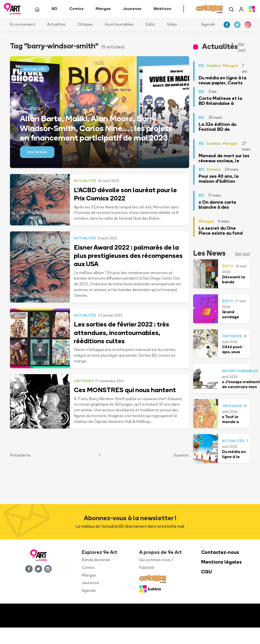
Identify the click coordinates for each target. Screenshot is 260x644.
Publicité (147, 568)
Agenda (208, 25)
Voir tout (242, 47)
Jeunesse (90, 583)
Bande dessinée (96, 560)
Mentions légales (221, 563)
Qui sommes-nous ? (156, 560)
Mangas (89, 575)
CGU (206, 572)
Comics (88, 568)
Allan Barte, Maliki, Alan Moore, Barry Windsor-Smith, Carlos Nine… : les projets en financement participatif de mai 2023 (96, 128)
